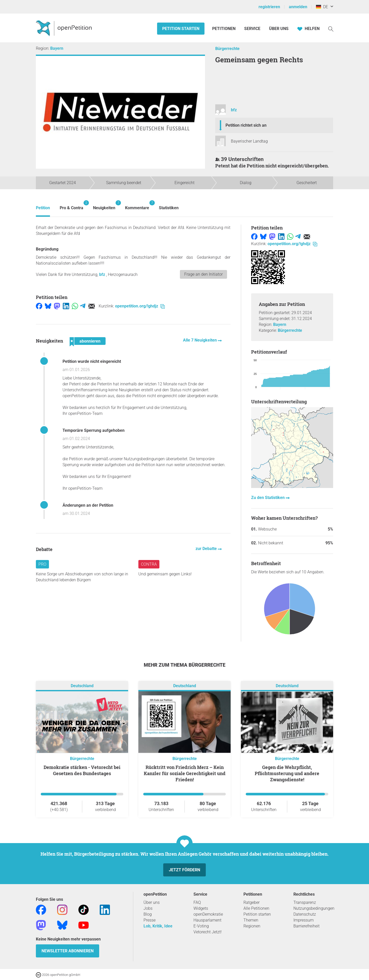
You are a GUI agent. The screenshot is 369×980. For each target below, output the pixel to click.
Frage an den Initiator (203, 274)
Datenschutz (305, 914)
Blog (148, 914)
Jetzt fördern (184, 870)
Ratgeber (252, 902)
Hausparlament (207, 920)
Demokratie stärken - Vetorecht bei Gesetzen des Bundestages (82, 770)
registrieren (269, 7)
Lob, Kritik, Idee (158, 926)
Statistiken (169, 208)
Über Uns (279, 29)
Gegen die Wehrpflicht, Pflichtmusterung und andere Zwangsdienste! (287, 773)
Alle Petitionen (256, 908)
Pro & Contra (71, 205)
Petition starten (181, 29)
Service (252, 29)
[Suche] (331, 29)
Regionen (252, 926)
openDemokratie (208, 914)
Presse (150, 920)
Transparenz (305, 902)
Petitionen (224, 29)
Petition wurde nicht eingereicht (92, 361)
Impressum (304, 920)
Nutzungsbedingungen (314, 908)
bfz (234, 110)
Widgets (201, 908)
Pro (42, 564)
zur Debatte (207, 549)
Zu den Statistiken (268, 498)
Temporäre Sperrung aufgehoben (94, 430)
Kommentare (137, 205)
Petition (43, 208)
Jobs (148, 908)
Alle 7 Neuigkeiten (200, 340)
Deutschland (82, 686)
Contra (149, 564)
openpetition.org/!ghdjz (140, 306)
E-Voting (201, 926)
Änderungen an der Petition (88, 505)
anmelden (298, 7)
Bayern (57, 48)
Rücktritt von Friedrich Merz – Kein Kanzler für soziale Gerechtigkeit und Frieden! (185, 773)
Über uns (152, 902)
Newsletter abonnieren (68, 951)
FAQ (197, 902)
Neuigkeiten (104, 205)
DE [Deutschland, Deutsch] (322, 7)
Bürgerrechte (227, 49)
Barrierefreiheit (306, 926)
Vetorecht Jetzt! (208, 932)
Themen (251, 920)
